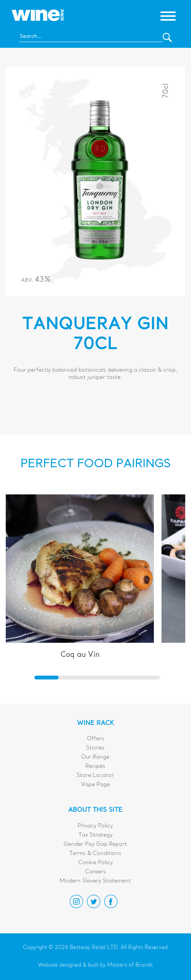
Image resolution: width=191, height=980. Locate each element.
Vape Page (95, 785)
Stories (95, 748)
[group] (80, 580)
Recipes (95, 766)
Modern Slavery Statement (95, 881)
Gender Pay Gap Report (95, 844)
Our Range (95, 757)
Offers (95, 739)
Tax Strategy (95, 835)
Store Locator (95, 776)
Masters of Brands (130, 965)
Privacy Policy (95, 826)
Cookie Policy (95, 863)
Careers (95, 872)
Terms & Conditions (95, 854)
